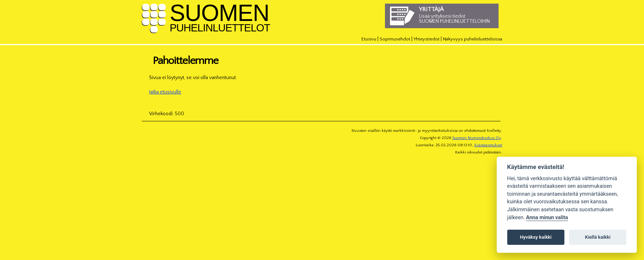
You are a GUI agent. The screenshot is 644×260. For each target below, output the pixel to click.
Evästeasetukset (488, 145)
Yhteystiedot (427, 39)
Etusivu (369, 39)
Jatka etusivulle (165, 92)
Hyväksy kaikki (536, 237)
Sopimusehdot (395, 39)
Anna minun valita (547, 218)
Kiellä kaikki (598, 237)
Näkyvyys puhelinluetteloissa (473, 39)
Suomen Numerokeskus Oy (477, 138)
